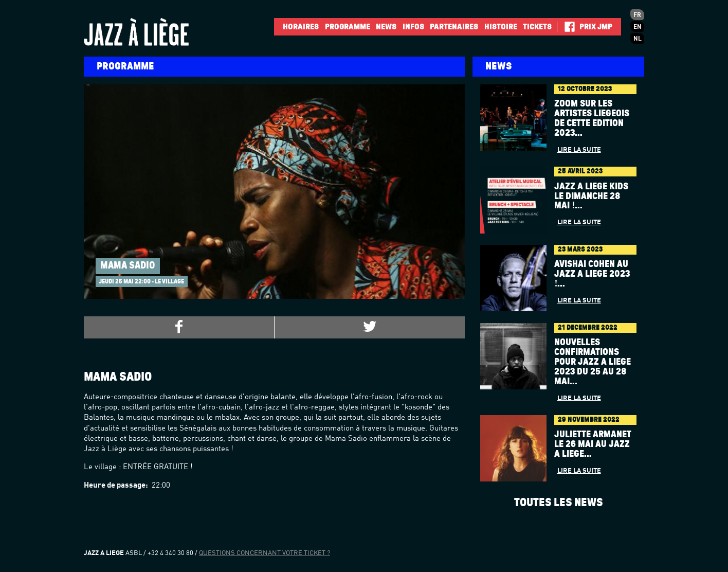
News (386, 27)
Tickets (537, 27)
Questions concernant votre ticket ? (265, 553)
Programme (348, 27)
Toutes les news (559, 503)
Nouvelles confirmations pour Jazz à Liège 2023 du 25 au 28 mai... (593, 362)
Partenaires (454, 27)
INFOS (413, 27)
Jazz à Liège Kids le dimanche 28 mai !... (591, 196)
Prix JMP (596, 27)
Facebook (566, 27)
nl (638, 39)
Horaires (301, 27)
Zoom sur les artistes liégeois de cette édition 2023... (592, 119)
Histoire (501, 27)
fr (637, 15)
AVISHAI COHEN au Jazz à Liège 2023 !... (592, 274)
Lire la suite (579, 150)
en (638, 27)
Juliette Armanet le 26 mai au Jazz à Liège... (593, 444)
